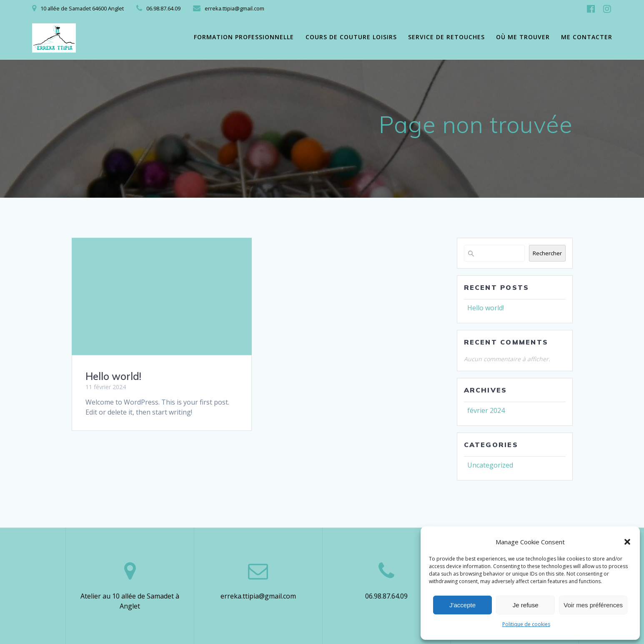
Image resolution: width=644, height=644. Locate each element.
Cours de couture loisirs (351, 37)
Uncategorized (490, 465)
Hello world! (113, 376)
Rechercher (547, 253)
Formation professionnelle (244, 37)
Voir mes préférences (593, 605)
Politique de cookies (526, 624)
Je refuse (526, 605)
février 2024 (486, 410)
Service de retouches (446, 37)
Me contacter (587, 37)
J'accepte (462, 605)
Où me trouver (523, 37)
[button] (627, 542)
